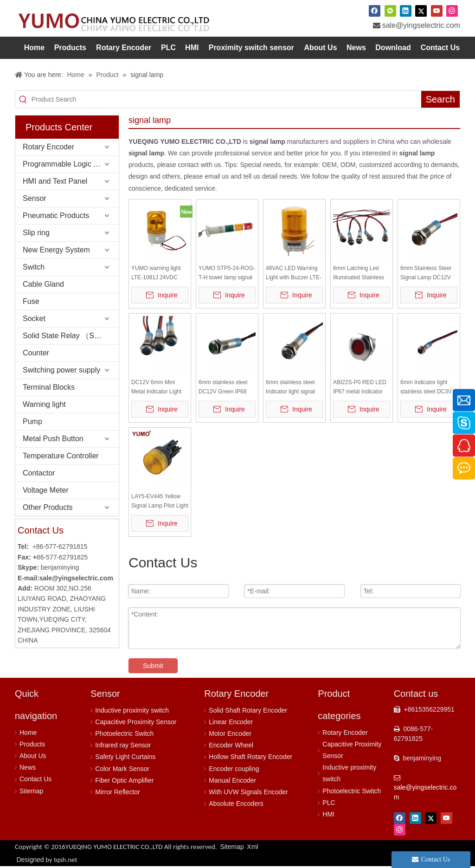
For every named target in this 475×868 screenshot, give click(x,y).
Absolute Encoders (236, 804)
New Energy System (56, 250)
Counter (36, 353)
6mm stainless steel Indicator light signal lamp (290, 388)
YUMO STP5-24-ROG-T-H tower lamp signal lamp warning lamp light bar (227, 273)
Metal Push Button (53, 439)
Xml (253, 847)
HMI (328, 814)
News (28, 767)
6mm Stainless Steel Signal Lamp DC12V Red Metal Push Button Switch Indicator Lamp (429, 273)
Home (28, 733)
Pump (32, 421)
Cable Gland (43, 284)
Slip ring (36, 233)
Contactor (39, 473)
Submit (153, 666)
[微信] (390, 11)
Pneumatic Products (56, 215)
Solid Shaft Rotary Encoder (248, 710)
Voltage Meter (46, 490)
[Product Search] (226, 99)
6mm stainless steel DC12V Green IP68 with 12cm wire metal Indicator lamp (225, 388)
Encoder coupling (234, 769)
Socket (34, 318)
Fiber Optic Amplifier (124, 780)
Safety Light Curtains (125, 757)
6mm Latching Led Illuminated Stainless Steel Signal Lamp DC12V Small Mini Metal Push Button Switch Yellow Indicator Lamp (361, 273)
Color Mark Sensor (122, 769)
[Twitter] (421, 11)
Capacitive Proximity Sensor (136, 722)
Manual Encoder (232, 780)
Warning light (44, 404)
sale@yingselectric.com (421, 25)
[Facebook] (375, 11)
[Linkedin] (406, 11)
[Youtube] (437, 11)
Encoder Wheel (231, 745)
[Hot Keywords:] (440, 99)
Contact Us (35, 779)
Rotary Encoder (48, 147)
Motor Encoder (230, 733)
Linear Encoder (231, 722)
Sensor (35, 198)
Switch (34, 267)
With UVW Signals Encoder (248, 792)
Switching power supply (61, 370)
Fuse (31, 301)
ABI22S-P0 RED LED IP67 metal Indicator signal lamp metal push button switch (362, 388)
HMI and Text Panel (55, 181)
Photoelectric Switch (124, 733)
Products (32, 744)
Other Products (48, 507)
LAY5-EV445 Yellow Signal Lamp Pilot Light (160, 501)
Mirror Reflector (117, 792)
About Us (33, 756)
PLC (329, 803)
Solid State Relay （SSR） (67, 336)
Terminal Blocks (49, 387)
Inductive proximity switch (132, 710)
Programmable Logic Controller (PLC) (71, 164)
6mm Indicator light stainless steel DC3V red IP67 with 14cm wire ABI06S (426, 388)
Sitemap (31, 791)
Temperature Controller (61, 456)
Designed (47, 860)
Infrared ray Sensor (123, 745)
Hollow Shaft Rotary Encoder (250, 757)
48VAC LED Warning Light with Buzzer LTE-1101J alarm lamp (294, 273)
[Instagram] (452, 11)
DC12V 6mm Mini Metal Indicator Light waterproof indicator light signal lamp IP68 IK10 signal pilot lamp (158, 388)
